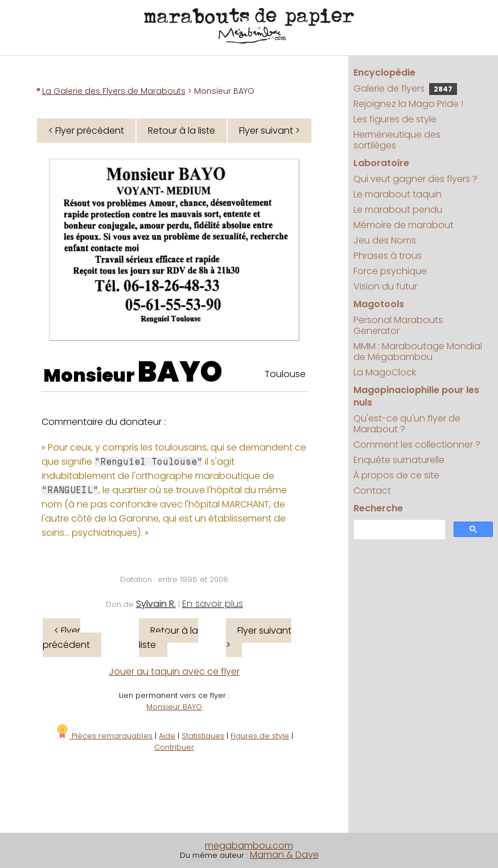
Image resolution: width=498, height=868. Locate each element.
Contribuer (174, 747)
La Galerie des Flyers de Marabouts (114, 91)
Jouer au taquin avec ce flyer (174, 671)
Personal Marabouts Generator (398, 325)
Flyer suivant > (269, 131)
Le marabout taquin (398, 194)
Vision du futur (385, 286)
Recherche (378, 508)
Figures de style (260, 736)
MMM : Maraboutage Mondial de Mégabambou (418, 352)
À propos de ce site (396, 475)
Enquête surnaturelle (399, 460)
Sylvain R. (156, 604)
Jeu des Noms (385, 240)
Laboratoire (381, 163)
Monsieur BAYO (174, 707)
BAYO (180, 372)
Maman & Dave (284, 855)
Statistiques (203, 736)
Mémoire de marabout (404, 225)
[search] (398, 530)
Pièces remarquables (104, 736)
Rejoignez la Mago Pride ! (408, 104)
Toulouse (285, 374)
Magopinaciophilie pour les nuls (416, 396)
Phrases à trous (388, 256)
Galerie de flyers (405, 88)
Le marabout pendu (398, 210)
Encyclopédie (384, 73)
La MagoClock (385, 372)
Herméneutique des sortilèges (397, 140)
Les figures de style (395, 119)
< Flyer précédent (86, 131)
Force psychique (390, 271)
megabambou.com (249, 846)
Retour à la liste (182, 131)
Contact (372, 491)
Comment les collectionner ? (417, 445)
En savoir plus (213, 604)
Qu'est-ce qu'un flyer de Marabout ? (407, 424)
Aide (167, 736)
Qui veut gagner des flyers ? (415, 179)
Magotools (379, 304)
